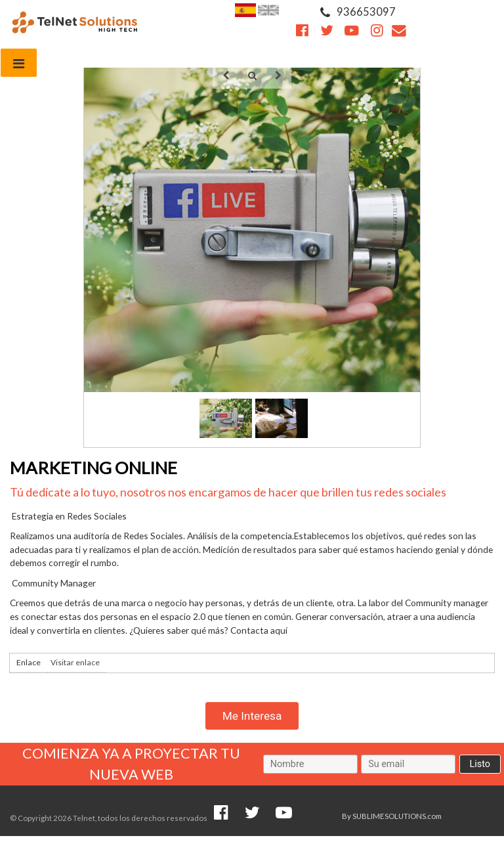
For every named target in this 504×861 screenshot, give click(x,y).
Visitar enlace (75, 662)
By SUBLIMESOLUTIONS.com (392, 816)
